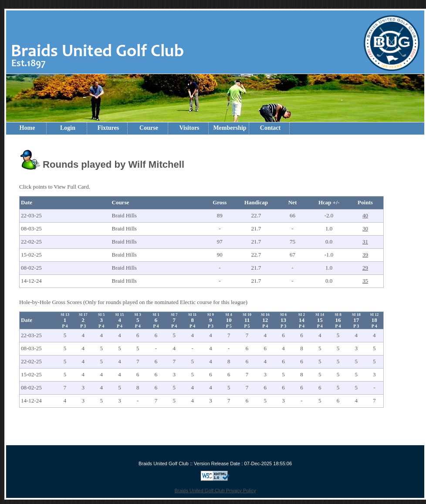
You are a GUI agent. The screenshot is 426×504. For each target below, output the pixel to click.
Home (27, 128)
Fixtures (108, 128)
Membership (230, 128)
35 (365, 281)
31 (365, 242)
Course (149, 128)
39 (365, 255)
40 (365, 215)
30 (365, 228)
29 (365, 268)
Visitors (189, 128)
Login (68, 128)
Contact (270, 128)
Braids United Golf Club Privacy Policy (215, 490)
